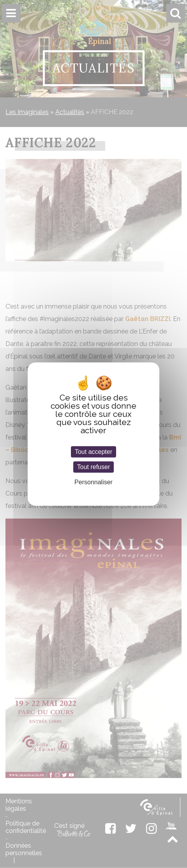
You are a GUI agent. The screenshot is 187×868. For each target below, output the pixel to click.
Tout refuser (93, 467)
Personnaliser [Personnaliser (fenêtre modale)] (93, 483)
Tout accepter (93, 452)
